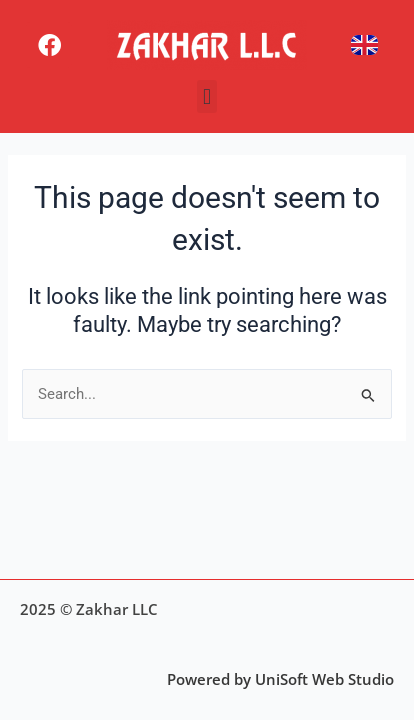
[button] (206, 96)
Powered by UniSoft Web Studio (280, 679)
